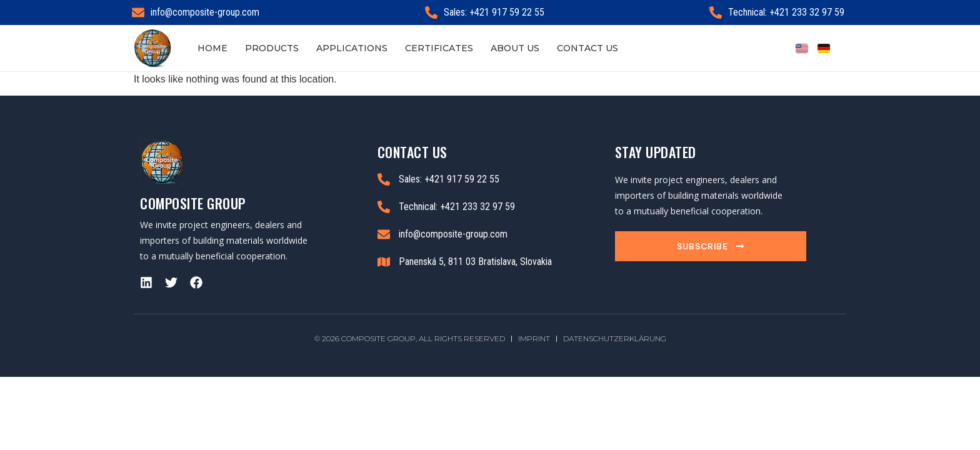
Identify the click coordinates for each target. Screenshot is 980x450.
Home (212, 48)
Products (272, 48)
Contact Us (587, 48)
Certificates (439, 48)
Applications (352, 48)
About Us (515, 48)
